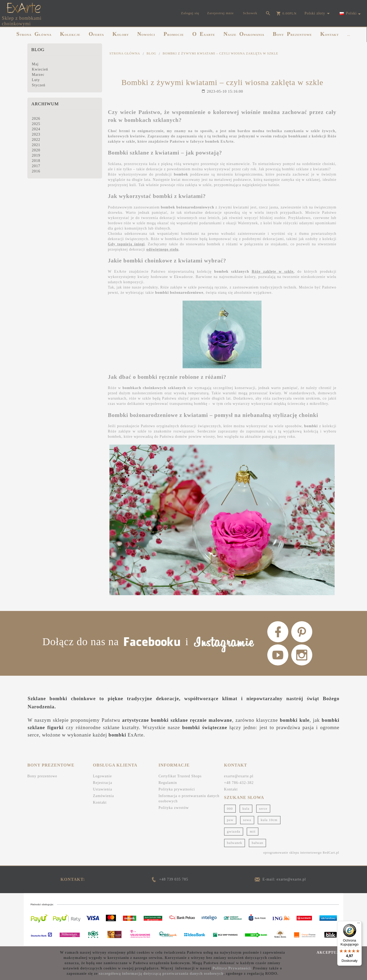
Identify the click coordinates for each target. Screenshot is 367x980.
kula (246, 809)
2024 (36, 129)
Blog (38, 50)
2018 (36, 161)
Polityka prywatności (177, 789)
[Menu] (359, 924)
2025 (36, 124)
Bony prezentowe (42, 776)
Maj (35, 64)
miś (253, 831)
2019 (36, 155)
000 (230, 809)
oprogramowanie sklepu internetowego (292, 853)
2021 (36, 145)
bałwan (258, 843)
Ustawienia (102, 789)
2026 (36, 119)
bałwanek (235, 843)
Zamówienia (103, 796)
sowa (247, 820)
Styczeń (39, 85)
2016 (36, 171)
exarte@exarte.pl (239, 776)
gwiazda (234, 831)
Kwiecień (40, 69)
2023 (36, 134)
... (348, 35)
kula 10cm (269, 820)
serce (263, 809)
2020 (36, 150)
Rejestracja (102, 783)
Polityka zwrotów (174, 808)
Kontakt (100, 802)
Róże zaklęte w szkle (273, 272)
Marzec (38, 75)
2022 (36, 140)
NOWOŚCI (146, 34)
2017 (36, 166)
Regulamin (168, 783)
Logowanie (102, 776)
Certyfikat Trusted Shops (180, 776)
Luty (36, 80)
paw (230, 820)
